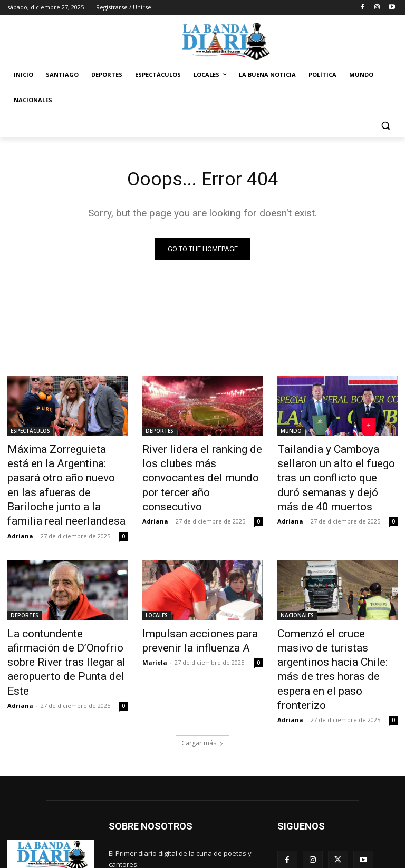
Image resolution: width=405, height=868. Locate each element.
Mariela (155, 631)
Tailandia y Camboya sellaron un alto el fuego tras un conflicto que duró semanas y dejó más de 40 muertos (336, 468)
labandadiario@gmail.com (194, 821)
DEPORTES (160, 433)
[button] (385, 126)
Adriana (20, 510)
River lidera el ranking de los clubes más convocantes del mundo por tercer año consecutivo (199, 468)
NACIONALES (297, 589)
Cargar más (202, 678)
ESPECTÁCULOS (30, 433)
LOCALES (157, 589)
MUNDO (291, 433)
